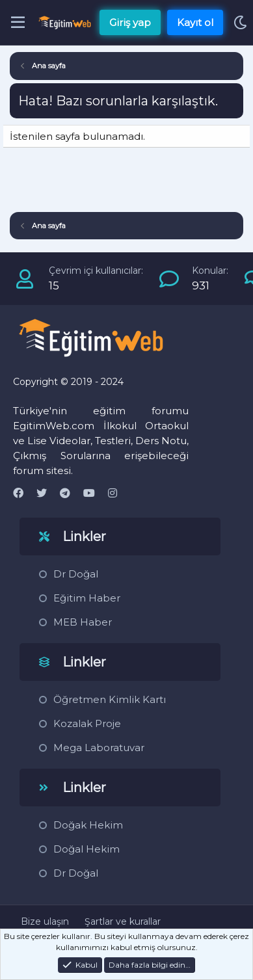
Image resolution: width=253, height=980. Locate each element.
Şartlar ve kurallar (123, 921)
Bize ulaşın (45, 921)
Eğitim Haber (87, 598)
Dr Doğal (76, 574)
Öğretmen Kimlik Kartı (110, 699)
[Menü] (18, 23)
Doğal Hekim (87, 849)
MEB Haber (83, 622)
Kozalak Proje (87, 723)
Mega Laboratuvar (99, 748)
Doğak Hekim (88, 825)
